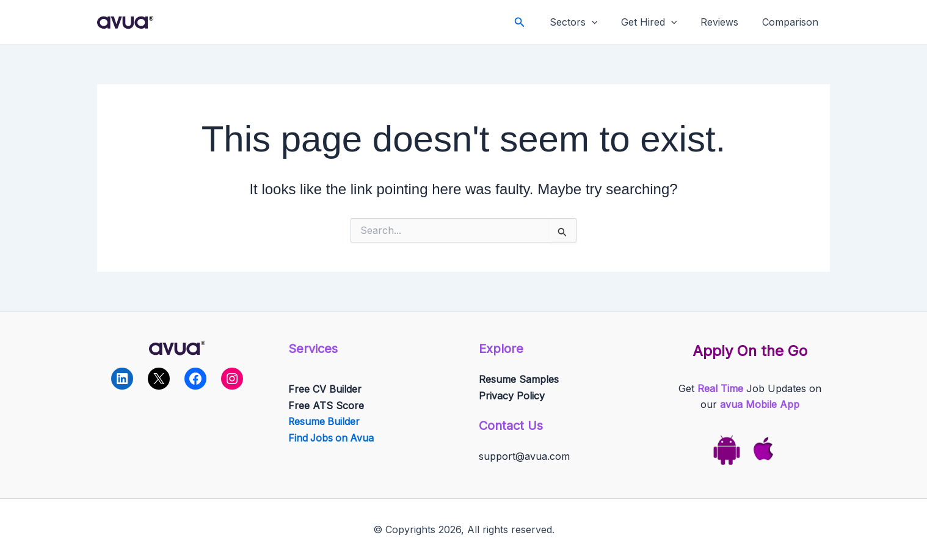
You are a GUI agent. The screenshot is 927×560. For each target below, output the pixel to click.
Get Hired (659, 22)
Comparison (792, 22)
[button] (536, 22)
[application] (606, 22)
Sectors (588, 22)
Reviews (725, 22)
